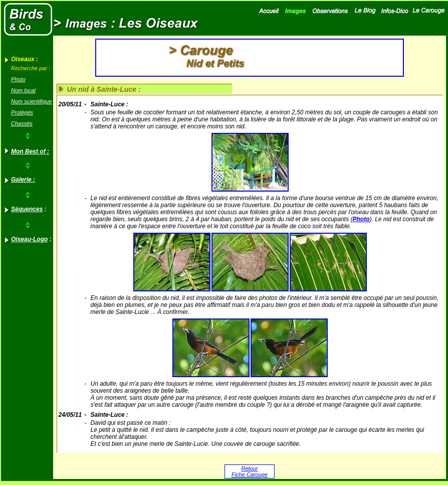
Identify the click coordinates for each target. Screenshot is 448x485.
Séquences (27, 209)
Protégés (22, 112)
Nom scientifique (31, 101)
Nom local (23, 90)
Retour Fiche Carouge (250, 471)
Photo (18, 79)
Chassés (22, 123)
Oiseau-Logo (29, 239)
